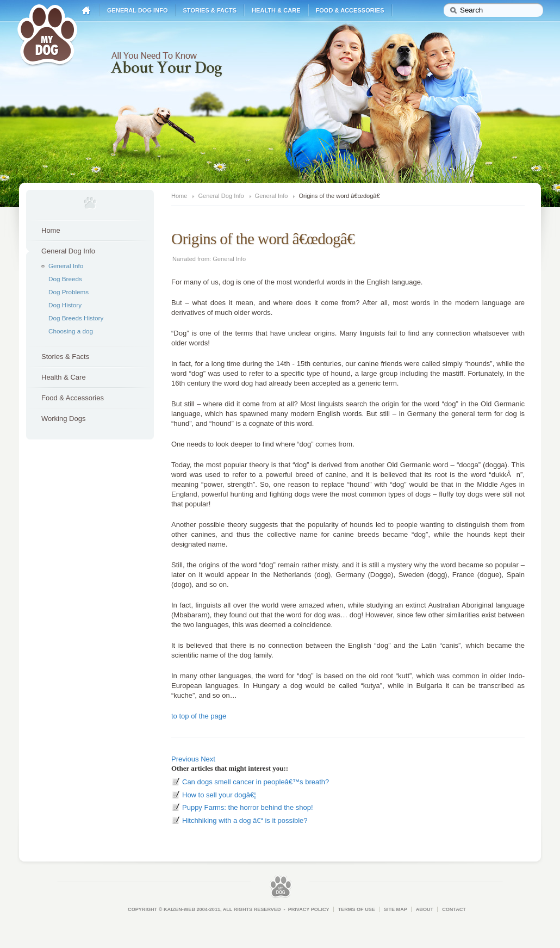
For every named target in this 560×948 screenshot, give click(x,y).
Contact (454, 909)
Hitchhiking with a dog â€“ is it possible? (245, 820)
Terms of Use (357, 909)
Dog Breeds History (76, 318)
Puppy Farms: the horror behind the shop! (248, 807)
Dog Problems (69, 292)
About (425, 909)
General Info (66, 266)
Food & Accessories (350, 10)
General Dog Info (138, 10)
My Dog (47, 34)
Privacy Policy (309, 909)
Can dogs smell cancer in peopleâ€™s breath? (256, 782)
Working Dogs (63, 419)
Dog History (65, 305)
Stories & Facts (210, 10)
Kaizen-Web (179, 909)
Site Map (396, 909)
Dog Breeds (65, 279)
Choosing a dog (71, 331)
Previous (185, 759)
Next (208, 759)
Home (86, 11)
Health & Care (276, 10)
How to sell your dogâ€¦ (219, 795)
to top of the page (199, 716)
